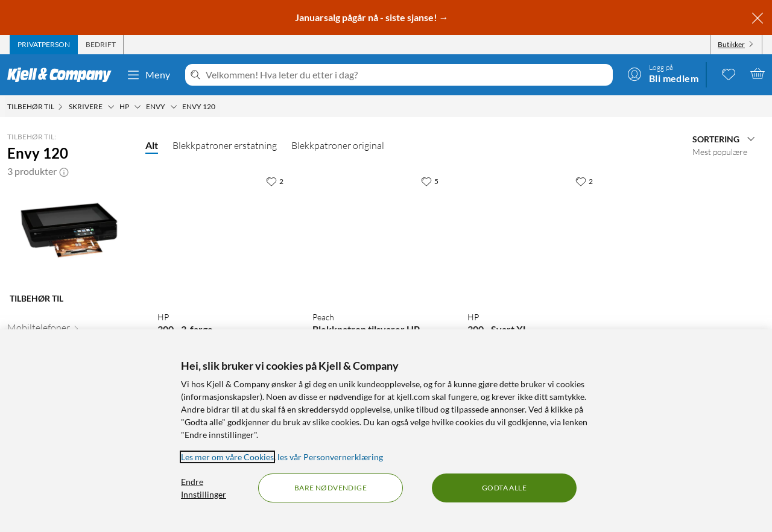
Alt (152, 145)
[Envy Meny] (174, 107)
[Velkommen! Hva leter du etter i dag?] (407, 75)
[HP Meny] (138, 107)
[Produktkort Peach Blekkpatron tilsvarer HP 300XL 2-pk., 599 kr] (378, 236)
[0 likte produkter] (729, 74)
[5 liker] (430, 181)
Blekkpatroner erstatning (225, 145)
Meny (148, 75)
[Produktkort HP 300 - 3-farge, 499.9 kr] (223, 236)
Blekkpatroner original (338, 145)
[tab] (44, 45)
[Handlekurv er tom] (758, 74)
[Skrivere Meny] (111, 107)
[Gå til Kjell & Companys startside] (63, 75)
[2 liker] (275, 181)
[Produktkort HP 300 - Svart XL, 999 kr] (533, 236)
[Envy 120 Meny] (219, 107)
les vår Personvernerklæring (330, 457)
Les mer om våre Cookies (227, 457)
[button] (64, 171)
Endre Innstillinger (204, 488)
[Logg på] (663, 74)
